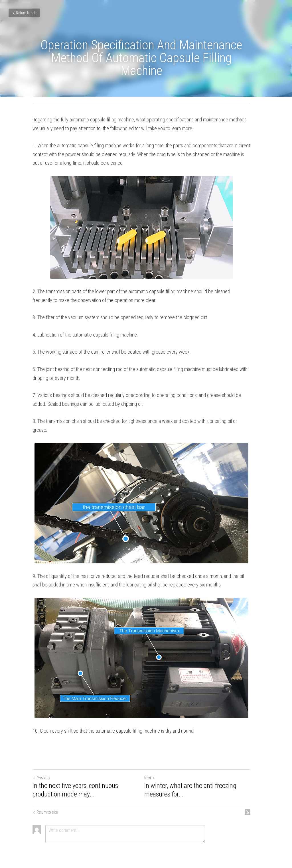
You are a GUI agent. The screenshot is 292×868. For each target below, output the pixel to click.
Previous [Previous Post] (41, 769)
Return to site (24, 13)
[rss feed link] (257, 804)
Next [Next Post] (154, 769)
